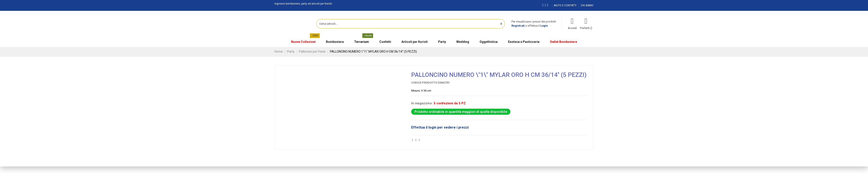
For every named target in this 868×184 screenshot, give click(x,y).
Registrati (518, 26)
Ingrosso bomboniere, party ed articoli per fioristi (303, 4)
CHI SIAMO (587, 5)
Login (544, 26)
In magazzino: (422, 103)
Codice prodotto (424, 83)
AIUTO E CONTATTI (565, 5)
